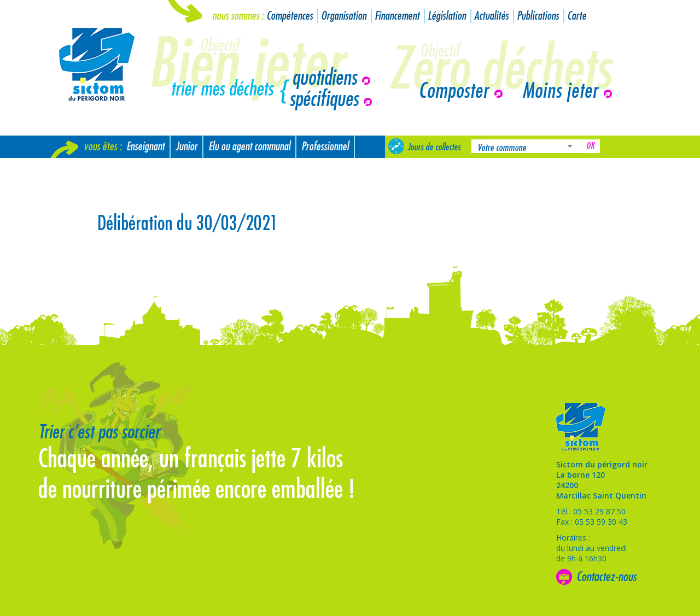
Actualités (491, 16)
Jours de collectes (434, 147)
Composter (454, 91)
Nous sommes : (238, 16)
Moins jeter (560, 91)
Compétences (290, 16)
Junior (186, 147)
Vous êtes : (103, 147)
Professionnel (325, 147)
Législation (447, 16)
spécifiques (324, 99)
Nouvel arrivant (83, 169)
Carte (577, 16)
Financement (397, 16)
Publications (538, 16)
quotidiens (324, 78)
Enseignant (145, 147)
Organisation (344, 16)
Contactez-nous (606, 577)
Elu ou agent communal (249, 147)
